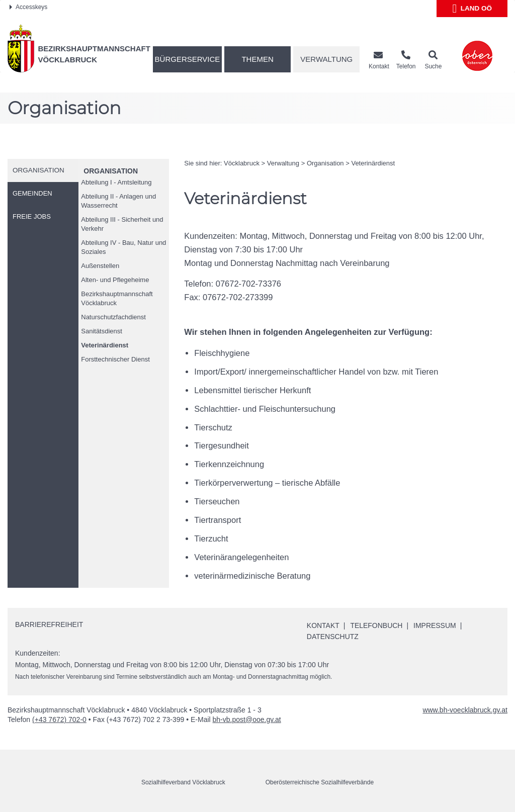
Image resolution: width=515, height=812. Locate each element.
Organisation (111, 171)
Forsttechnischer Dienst (115, 359)
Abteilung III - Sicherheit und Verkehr (122, 224)
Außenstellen (100, 266)
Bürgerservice (188, 59)
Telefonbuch (377, 625)
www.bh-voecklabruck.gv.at (465, 710)
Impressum (435, 625)
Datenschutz (333, 637)
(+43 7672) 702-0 (59, 719)
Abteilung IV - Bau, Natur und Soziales (123, 247)
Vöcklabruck (242, 163)
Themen (257, 59)
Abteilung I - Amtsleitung (116, 182)
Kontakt (323, 625)
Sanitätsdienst (102, 331)
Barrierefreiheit (49, 624)
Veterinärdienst (105, 345)
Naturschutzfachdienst (113, 317)
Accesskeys (28, 7)
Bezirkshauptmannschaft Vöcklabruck (117, 298)
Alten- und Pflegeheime (115, 280)
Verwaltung (326, 59)
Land (472, 9)
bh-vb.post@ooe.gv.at (247, 719)
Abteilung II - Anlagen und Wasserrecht (118, 201)
